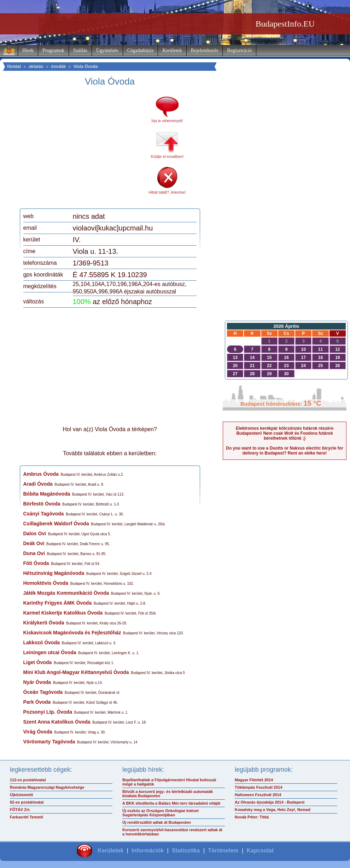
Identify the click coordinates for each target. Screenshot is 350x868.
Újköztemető (21, 795)
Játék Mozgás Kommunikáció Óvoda (66, 593)
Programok (53, 50)
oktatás (36, 67)
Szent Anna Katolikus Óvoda (57, 722)
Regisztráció (239, 50)
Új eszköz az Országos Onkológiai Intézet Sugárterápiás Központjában (161, 813)
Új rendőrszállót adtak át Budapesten (157, 822)
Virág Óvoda (38, 732)
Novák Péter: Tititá (252, 817)
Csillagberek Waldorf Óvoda (56, 524)
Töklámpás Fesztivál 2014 (259, 787)
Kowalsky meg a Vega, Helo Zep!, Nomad (273, 810)
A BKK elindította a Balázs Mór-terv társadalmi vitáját (171, 803)
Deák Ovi (34, 543)
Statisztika (186, 850)
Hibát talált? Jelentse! (167, 192)
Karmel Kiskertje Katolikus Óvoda (63, 613)
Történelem (223, 850)
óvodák (58, 67)
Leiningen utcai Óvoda (50, 652)
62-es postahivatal (27, 802)
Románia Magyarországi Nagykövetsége (47, 787)
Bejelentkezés (205, 50)
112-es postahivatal (28, 780)
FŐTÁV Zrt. (20, 810)
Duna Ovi (34, 553)
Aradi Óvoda (38, 484)
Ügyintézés (107, 50)
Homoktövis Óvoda (46, 583)
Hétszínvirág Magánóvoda (54, 573)
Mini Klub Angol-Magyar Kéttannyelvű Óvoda (76, 672)
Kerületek (172, 50)
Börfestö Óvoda (42, 504)
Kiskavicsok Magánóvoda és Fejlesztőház (72, 633)
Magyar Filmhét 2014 (254, 780)
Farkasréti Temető (27, 817)
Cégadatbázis (141, 50)
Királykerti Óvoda (44, 623)
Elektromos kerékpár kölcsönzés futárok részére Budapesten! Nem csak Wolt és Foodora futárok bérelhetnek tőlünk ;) (285, 433)
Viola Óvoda (85, 67)
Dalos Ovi (35, 533)
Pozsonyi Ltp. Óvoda (48, 712)
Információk (148, 850)
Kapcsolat (260, 850)
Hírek (28, 50)
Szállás (80, 50)
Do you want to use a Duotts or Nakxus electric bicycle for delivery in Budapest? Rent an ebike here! (284, 451)
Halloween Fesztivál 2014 (258, 795)
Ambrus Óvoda (41, 474)
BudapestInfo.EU (285, 24)
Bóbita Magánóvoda (47, 494)
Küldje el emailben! (167, 156)
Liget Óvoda (38, 662)
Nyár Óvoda (37, 682)
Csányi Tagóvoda (44, 514)
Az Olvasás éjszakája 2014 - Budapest (270, 802)
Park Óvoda (37, 702)
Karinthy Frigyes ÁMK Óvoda (58, 603)
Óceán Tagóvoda (43, 692)
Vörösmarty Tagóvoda (49, 742)
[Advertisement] (82, 150)
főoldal (14, 67)
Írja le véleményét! (167, 121)
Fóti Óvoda (36, 563)
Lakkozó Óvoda (42, 643)
